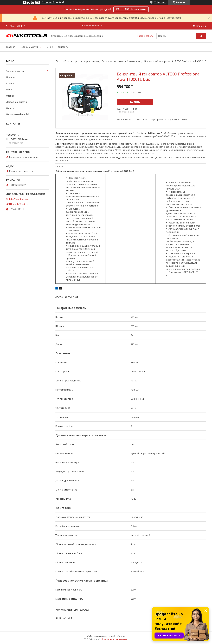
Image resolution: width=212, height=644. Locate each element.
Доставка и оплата (17, 102)
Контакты (63, 47)
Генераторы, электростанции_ (82, 61)
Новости (11, 77)
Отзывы (11, 96)
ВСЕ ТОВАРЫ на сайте (131, 9)
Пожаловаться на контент (115, 639)
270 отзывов (160, 2)
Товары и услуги (29, 47)
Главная (11, 47)
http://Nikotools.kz (19, 199)
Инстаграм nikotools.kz (18, 114)
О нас (50, 47)
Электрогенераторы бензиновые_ (122, 61)
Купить (135, 102)
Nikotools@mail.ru (19, 204)
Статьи (10, 83)
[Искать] (201, 36)
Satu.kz (122, 636)
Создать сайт (48, 2)
